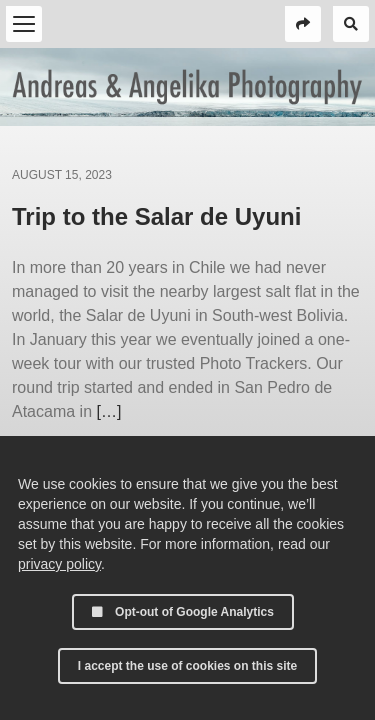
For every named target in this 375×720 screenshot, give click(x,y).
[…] (108, 411)
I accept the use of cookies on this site (187, 666)
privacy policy (59, 564)
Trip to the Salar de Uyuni (156, 216)
